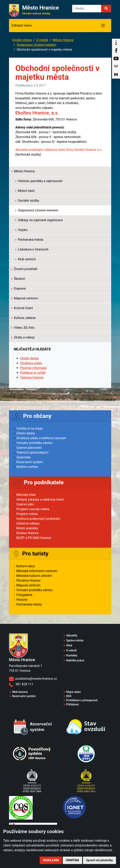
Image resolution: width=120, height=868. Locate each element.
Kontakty (72, 655)
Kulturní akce (26, 566)
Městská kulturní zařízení (34, 576)
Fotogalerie (24, 595)
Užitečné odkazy (28, 523)
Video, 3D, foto (23, 328)
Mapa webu (74, 692)
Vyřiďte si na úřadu (30, 429)
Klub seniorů (26, 259)
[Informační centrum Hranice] (116, 43)
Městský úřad (26, 495)
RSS (69, 696)
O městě (42, 40)
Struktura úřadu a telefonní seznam (41, 438)
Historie (22, 600)
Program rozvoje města (33, 509)
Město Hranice (63, 40)
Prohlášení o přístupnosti (82, 700)
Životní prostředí (24, 269)
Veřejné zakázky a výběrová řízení (40, 500)
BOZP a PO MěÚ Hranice (34, 538)
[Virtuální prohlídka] (116, 75)
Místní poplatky (27, 528)
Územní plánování (29, 448)
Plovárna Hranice (29, 580)
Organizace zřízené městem (36, 45)
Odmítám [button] (72, 860)
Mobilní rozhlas (27, 467)
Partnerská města (29, 240)
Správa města (75, 640)
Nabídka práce (75, 660)
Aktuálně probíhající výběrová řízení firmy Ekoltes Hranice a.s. (59, 150)
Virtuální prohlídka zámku (35, 443)
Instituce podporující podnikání (38, 519)
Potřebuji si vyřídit (33, 373)
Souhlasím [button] (51, 860)
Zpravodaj (24, 457)
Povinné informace (34, 368)
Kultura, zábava (24, 318)
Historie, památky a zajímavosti (39, 181)
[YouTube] (116, 59)
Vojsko (22, 230)
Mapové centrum (25, 298)
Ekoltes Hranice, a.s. (38, 113)
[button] (106, 9)
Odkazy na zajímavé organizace (39, 220)
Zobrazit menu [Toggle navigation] (22, 25)
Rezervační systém (30, 462)
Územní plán (25, 504)
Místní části (25, 191)
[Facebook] (116, 51)
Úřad (69, 645)
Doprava (19, 289)
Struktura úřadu (31, 363)
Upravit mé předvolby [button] (99, 860)
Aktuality (72, 635)
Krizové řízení (22, 308)
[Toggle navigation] (103, 26)
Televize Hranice (32, 377)
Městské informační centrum (37, 571)
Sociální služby (27, 201)
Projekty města (27, 514)
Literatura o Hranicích (32, 249)
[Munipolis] (116, 67)
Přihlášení (73, 704)
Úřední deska (30, 358)
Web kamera (20, 692)
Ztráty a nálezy (23, 337)
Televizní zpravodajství (32, 452)
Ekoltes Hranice (28, 533)
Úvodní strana (22, 40)
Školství (18, 279)
